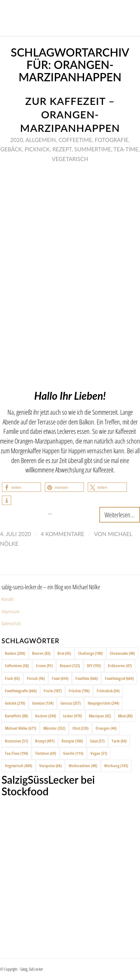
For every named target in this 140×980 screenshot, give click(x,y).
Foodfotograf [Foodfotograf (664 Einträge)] (119, 678)
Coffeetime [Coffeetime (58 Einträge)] (17, 666)
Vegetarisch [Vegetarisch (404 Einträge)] (18, 766)
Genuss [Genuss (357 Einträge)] (71, 703)
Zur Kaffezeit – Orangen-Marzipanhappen (70, 114)
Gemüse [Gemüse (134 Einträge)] (43, 703)
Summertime (93, 149)
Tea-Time (126, 149)
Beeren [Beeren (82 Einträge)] (41, 653)
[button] (21, 487)
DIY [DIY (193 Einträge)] (94, 666)
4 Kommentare (63, 534)
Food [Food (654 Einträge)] (60, 678)
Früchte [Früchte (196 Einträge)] (79, 691)
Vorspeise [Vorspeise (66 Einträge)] (50, 766)
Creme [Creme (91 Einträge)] (44, 666)
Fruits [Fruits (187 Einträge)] (53, 691)
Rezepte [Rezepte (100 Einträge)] (72, 741)
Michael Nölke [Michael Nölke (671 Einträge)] (21, 728)
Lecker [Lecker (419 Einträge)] (72, 716)
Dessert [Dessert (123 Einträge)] (70, 666)
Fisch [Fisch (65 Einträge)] (12, 678)
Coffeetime (75, 140)
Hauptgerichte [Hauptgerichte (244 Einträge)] (103, 703)
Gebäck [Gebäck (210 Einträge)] (15, 703)
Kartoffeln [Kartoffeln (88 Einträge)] (16, 716)
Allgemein (41, 140)
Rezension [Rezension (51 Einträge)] (16, 741)
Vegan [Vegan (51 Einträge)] (99, 753)
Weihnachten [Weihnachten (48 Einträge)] (83, 766)
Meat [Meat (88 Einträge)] (125, 716)
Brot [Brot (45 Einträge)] (64, 653)
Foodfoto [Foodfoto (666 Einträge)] (87, 678)
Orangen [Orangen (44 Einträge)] (106, 728)
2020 (17, 140)
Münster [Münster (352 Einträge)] (54, 728)
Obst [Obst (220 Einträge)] (80, 728)
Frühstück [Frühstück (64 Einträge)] (108, 691)
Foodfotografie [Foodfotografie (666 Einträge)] (21, 691)
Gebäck (11, 149)
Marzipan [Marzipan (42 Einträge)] (100, 716)
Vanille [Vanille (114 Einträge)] (73, 753)
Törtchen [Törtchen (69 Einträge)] (46, 753)
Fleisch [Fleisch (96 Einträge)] (36, 678)
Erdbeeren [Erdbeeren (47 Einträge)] (120, 666)
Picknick (37, 149)
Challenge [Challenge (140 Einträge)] (90, 653)
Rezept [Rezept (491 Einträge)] (45, 741)
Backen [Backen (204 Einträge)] (15, 653)
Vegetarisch (70, 159)
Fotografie (112, 140)
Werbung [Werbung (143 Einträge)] (116, 766)
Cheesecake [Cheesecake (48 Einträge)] (122, 653)
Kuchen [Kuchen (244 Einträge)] (46, 716)
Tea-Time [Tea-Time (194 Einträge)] (16, 753)
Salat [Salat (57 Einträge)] (97, 741)
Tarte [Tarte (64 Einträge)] (119, 741)
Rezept (62, 149)
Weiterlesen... (120, 515)
